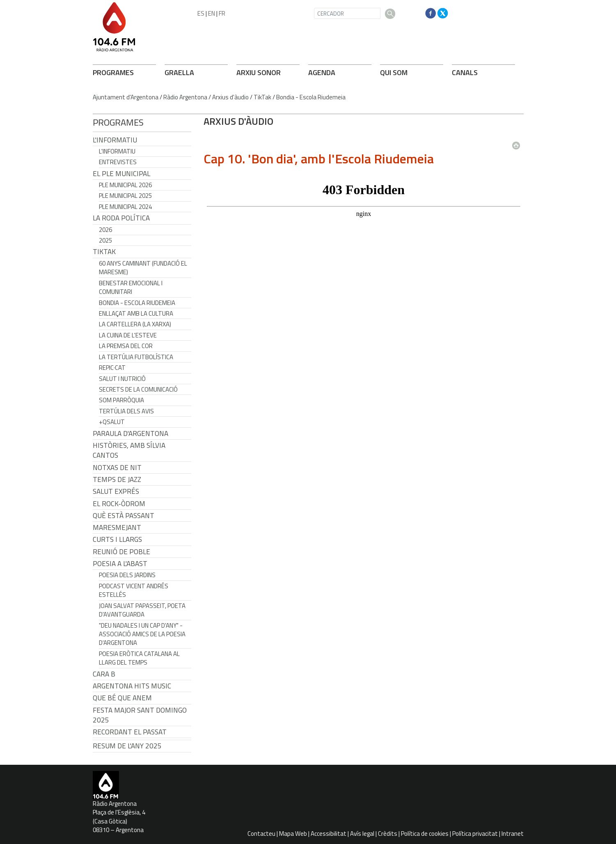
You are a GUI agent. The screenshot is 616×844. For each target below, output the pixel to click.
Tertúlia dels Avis (126, 411)
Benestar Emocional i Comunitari (131, 287)
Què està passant (124, 516)
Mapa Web (293, 834)
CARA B (104, 674)
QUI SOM (394, 72)
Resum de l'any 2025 (127, 746)
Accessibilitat (329, 834)
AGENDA (322, 72)
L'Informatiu (115, 140)
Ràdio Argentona (185, 97)
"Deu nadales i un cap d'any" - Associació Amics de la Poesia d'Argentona (142, 634)
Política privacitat (475, 834)
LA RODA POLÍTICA (121, 218)
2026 (105, 230)
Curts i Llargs (117, 539)
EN (212, 13)
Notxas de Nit (117, 468)
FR (222, 13)
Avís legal (362, 834)
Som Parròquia (121, 400)
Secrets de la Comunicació (138, 389)
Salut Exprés (116, 491)
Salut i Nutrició (122, 379)
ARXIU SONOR (259, 72)
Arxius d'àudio (230, 97)
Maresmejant (117, 527)
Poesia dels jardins (127, 575)
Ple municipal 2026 (125, 185)
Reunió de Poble (121, 552)
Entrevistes (118, 162)
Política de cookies (425, 834)
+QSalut (112, 422)
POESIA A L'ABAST (120, 564)
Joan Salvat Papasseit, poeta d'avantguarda (142, 610)
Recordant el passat (130, 732)
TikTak (262, 97)
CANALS (465, 72)
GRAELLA (179, 72)
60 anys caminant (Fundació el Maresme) (143, 268)
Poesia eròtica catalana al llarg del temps (139, 658)
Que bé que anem (122, 698)
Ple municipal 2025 (125, 196)
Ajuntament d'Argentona (126, 97)
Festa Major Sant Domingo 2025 (140, 715)
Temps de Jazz (117, 479)
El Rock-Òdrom (119, 504)
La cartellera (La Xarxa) (135, 324)
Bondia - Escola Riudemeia (311, 97)
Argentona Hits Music (132, 686)
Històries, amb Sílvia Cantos (129, 450)
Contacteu (261, 834)
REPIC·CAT (112, 368)
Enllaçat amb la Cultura (136, 313)
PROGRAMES (113, 72)
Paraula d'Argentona (131, 433)
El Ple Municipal (121, 174)
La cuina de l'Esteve (128, 335)
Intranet (513, 834)
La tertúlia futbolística (136, 357)
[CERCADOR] (347, 13)
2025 (105, 240)
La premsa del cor (126, 346)
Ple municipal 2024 (125, 207)
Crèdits (388, 834)
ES (201, 13)
